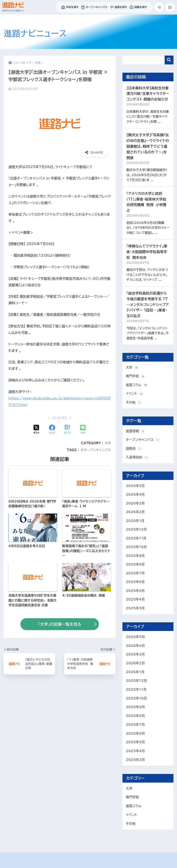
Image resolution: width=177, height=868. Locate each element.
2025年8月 (135, 565)
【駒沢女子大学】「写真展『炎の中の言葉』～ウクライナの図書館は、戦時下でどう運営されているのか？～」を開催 (148, 146)
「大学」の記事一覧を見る (60, 624)
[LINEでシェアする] (83, 429)
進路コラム (137, 385)
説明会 (134, 449)
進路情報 (136, 431)
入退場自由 (137, 458)
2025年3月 (135, 609)
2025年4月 (135, 600)
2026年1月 (135, 521)
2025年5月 (135, 591)
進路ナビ (35, 33)
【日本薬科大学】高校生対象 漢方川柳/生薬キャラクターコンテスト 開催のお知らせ (148, 94)
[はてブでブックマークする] (68, 429)
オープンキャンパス (94, 7)
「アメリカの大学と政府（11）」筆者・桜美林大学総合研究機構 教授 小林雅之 (146, 202)
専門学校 (136, 376)
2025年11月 (136, 539)
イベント (135, 394)
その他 (134, 403)
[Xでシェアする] (36, 429)
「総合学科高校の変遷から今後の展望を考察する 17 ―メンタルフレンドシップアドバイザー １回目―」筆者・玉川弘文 (148, 304)
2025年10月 (136, 548)
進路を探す (119, 7)
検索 (169, 60)
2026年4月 (135, 495)
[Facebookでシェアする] (52, 429)
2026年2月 (135, 512)
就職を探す (138, 7)
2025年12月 (136, 530)
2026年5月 (135, 486)
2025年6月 (135, 583)
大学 (108, 443)
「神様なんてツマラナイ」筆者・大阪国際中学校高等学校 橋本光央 (147, 252)
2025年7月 (135, 574)
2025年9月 (135, 556)
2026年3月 (135, 504)
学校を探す (70, 7)
